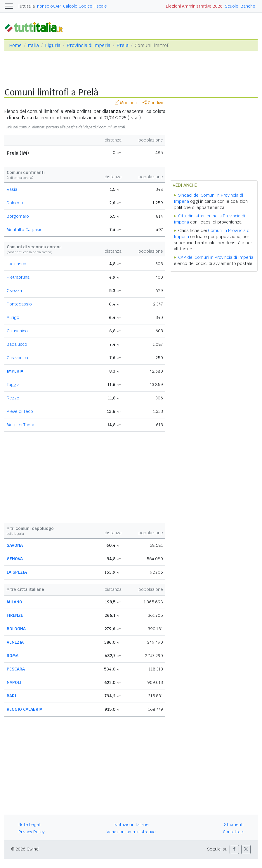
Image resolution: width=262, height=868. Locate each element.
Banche (248, 6)
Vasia (12, 189)
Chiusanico (17, 331)
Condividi (154, 103)
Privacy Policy (32, 832)
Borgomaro (18, 216)
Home (15, 45)
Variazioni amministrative (131, 832)
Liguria (53, 45)
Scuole (232, 6)
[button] (234, 849)
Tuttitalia (26, 6)
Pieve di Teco (20, 411)
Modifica (126, 103)
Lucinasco (17, 264)
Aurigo (13, 317)
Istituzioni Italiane (131, 825)
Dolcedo (15, 203)
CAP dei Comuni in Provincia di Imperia (216, 257)
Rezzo (13, 398)
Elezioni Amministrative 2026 (194, 6)
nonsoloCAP (49, 6)
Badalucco (17, 344)
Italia (33, 45)
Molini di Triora (20, 425)
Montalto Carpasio (25, 230)
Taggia (13, 385)
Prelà (123, 45)
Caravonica (17, 358)
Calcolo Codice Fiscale (85, 6)
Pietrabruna (18, 277)
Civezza (14, 291)
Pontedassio (19, 304)
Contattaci (233, 832)
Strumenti (234, 825)
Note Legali (30, 825)
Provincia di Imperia (89, 45)
